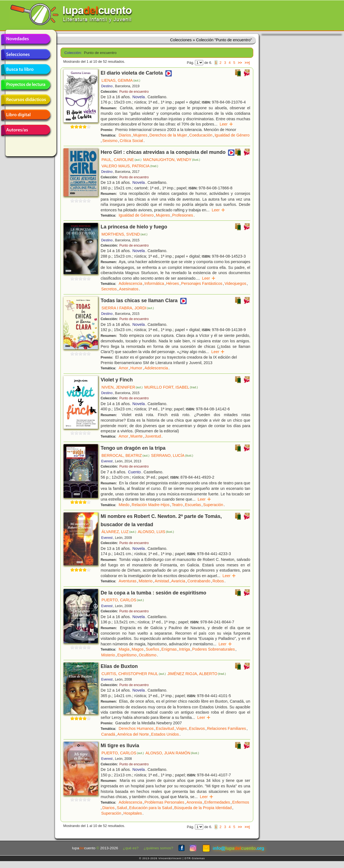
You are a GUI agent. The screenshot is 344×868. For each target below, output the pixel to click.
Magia (124, 649)
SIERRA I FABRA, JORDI (128, 308)
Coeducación (201, 135)
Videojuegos (235, 283)
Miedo (124, 505)
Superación (213, 505)
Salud (122, 808)
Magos (138, 649)
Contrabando (199, 581)
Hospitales (133, 813)
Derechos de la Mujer (168, 135)
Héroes (172, 283)
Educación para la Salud (151, 808)
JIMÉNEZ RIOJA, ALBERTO (197, 674)
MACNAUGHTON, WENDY (171, 160)
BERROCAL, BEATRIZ (125, 455)
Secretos (109, 289)
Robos (218, 581)
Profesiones (183, 215)
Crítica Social (131, 141)
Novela (139, 97)
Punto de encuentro (134, 92)
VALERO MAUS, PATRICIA (130, 166)
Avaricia (178, 581)
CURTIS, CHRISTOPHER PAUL (134, 674)
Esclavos (197, 728)
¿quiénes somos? (158, 848)
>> (240, 63)
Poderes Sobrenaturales (214, 649)
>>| (247, 63)
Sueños (152, 649)
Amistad (162, 581)
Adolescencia (131, 283)
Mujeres (140, 135)
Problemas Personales (164, 802)
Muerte (137, 436)
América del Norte (133, 734)
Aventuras (128, 581)
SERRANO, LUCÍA (172, 455)
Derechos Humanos (136, 728)
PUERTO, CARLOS (123, 600)
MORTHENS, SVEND (124, 234)
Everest (107, 461)
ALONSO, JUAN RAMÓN (172, 753)
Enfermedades (217, 802)
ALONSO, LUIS (156, 532)
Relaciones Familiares (227, 728)
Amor (123, 368)
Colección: (72, 53)
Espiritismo (127, 655)
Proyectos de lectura (26, 85)
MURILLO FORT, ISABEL (171, 387)
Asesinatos (129, 289)
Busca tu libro (26, 70)
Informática (154, 283)
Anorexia (194, 802)
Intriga (185, 649)
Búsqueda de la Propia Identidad (203, 808)
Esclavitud (165, 728)
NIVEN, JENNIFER (122, 387)
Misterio (145, 581)
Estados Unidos (165, 734)
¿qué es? (131, 848)
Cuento (134, 472)
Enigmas (169, 649)
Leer (226, 124)
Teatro (177, 505)
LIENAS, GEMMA (121, 80)
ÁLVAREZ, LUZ (119, 532)
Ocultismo (148, 655)
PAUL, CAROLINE (121, 160)
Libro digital (26, 115)
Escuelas (193, 505)
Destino (107, 86)
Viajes (181, 728)
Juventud (153, 436)
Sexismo (110, 141)
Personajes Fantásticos (202, 283)
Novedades (26, 39)
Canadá (108, 734)
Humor (136, 368)
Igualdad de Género (232, 135)
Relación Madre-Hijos (151, 505)
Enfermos (241, 802)
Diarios (125, 135)
